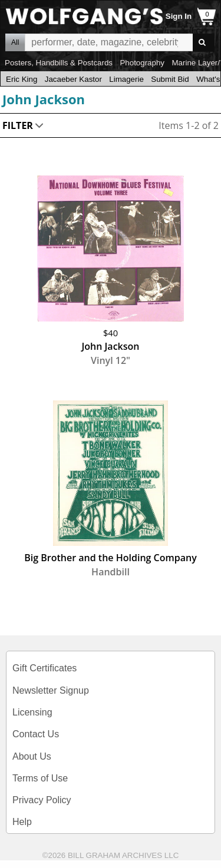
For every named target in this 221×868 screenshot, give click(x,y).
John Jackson (44, 99)
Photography (142, 63)
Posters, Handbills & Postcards (59, 63)
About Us (32, 756)
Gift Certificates (44, 668)
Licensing (32, 712)
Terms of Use (40, 778)
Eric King (22, 79)
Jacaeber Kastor (73, 79)
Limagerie (126, 79)
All (15, 42)
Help (22, 822)
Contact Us (36, 734)
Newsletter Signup (51, 690)
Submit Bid (170, 79)
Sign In (179, 16)
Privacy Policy (42, 800)
